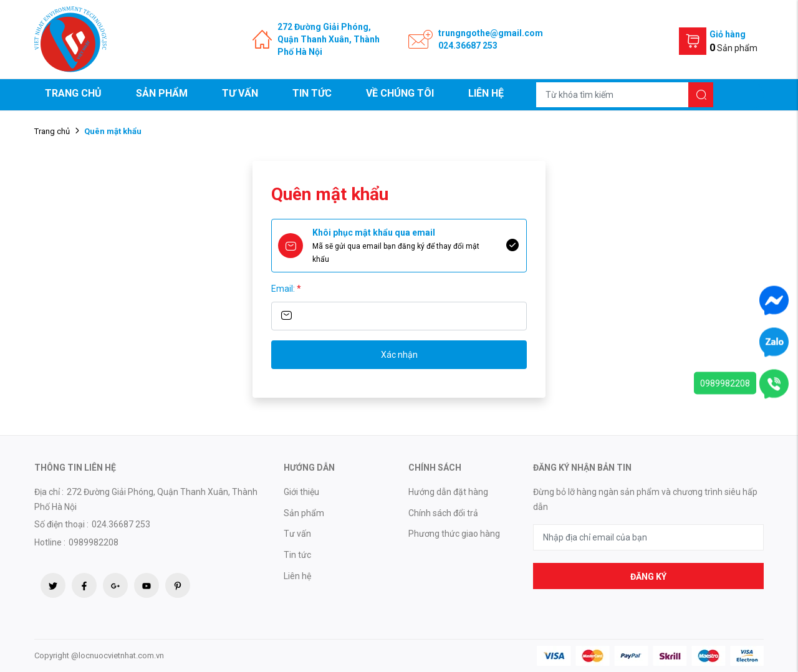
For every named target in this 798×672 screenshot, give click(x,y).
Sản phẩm (162, 93)
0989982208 (725, 383)
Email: (286, 289)
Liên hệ (486, 93)
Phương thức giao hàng (454, 534)
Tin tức (312, 93)
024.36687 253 (468, 46)
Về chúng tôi (400, 93)
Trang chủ (73, 93)
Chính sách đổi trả (443, 513)
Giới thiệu (301, 492)
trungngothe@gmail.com (491, 33)
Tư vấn (240, 93)
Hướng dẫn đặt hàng (448, 492)
